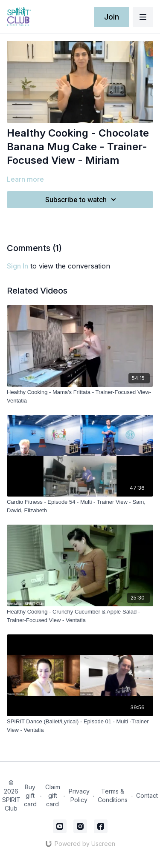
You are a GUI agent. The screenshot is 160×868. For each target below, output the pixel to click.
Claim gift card (53, 795)
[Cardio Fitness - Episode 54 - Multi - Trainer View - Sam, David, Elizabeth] (80, 506)
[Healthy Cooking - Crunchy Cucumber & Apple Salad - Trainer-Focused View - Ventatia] (80, 616)
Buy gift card (30, 795)
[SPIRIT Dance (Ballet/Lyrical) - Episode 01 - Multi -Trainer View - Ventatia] (80, 726)
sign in (17, 266)
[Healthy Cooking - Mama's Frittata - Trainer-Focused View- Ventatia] (80, 396)
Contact (147, 795)
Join (112, 17)
